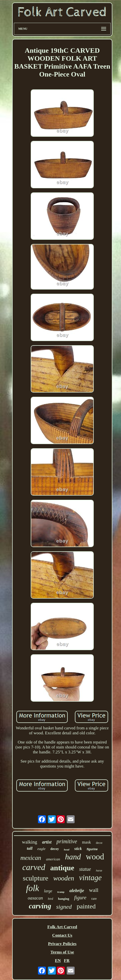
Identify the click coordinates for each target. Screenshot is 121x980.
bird (50, 899)
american (53, 859)
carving (40, 906)
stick (78, 849)
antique (62, 868)
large (48, 891)
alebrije (77, 890)
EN (58, 961)
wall (94, 890)
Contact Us (62, 935)
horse (99, 871)
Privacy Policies (62, 944)
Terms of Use (62, 952)
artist (47, 842)
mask (87, 842)
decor (99, 843)
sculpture (36, 878)
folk (32, 888)
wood (95, 857)
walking (30, 842)
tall (30, 848)
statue (85, 869)
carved (34, 867)
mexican (31, 858)
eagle (41, 849)
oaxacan (35, 898)
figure (80, 898)
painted (86, 906)
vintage (90, 878)
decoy (55, 849)
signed (64, 907)
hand (73, 857)
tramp (61, 892)
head (67, 849)
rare (94, 899)
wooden (64, 878)
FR (67, 961)
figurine (92, 849)
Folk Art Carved (62, 927)
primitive (67, 841)
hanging (64, 899)
